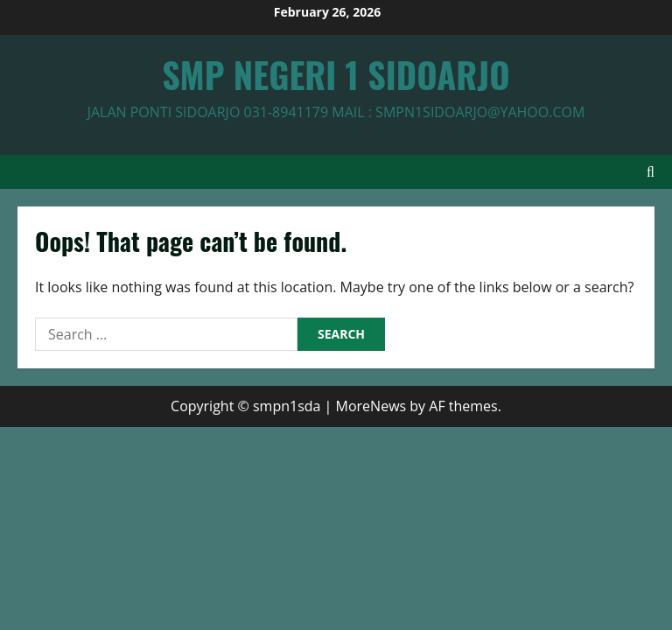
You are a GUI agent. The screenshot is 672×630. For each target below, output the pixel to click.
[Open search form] (651, 172)
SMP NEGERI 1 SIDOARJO (336, 74)
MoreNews (371, 406)
